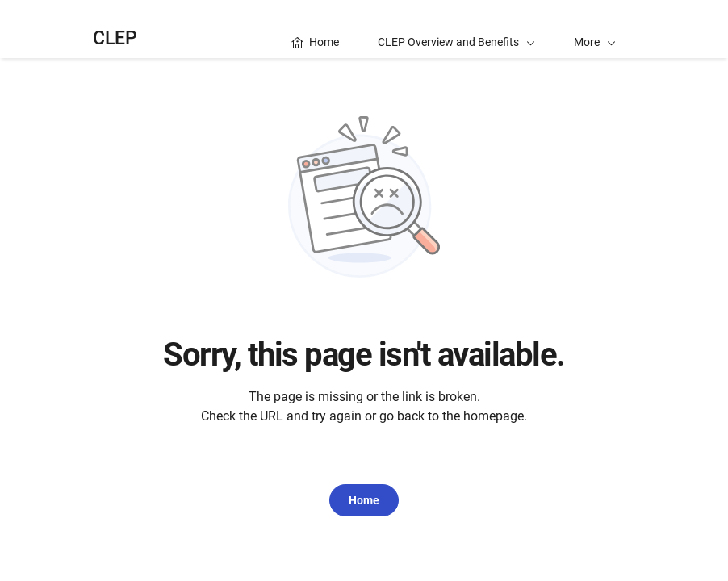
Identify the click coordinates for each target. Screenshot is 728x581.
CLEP (115, 38)
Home (364, 500)
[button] (595, 29)
